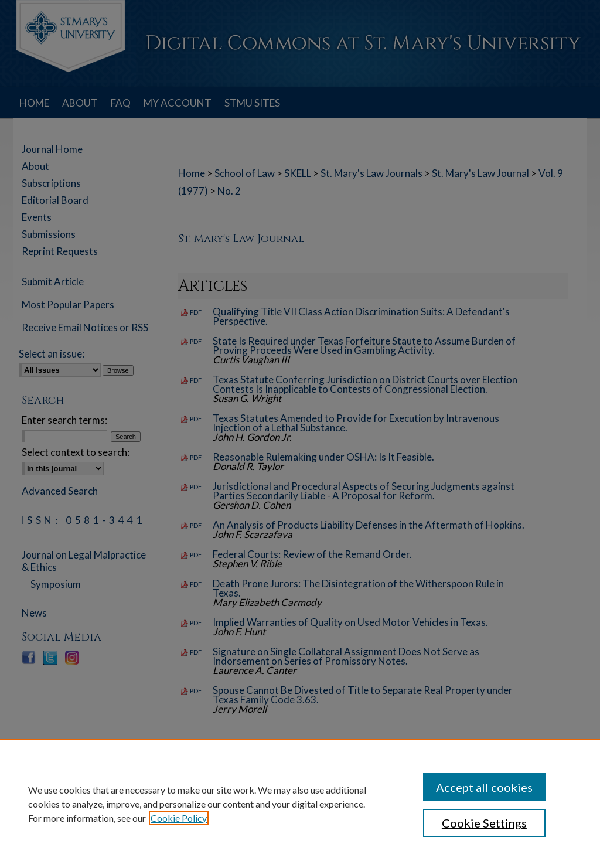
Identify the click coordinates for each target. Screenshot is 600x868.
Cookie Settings (484, 823)
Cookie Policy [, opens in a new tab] (179, 818)
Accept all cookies (484, 787)
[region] (300, 804)
